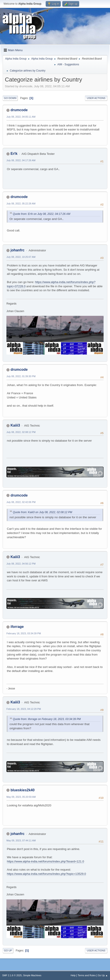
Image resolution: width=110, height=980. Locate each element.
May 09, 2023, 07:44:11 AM (21, 840)
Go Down (10, 98)
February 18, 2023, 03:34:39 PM (24, 633)
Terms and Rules (87, 975)
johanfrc (17, 250)
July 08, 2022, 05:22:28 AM (21, 204)
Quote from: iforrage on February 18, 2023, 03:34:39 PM (47, 719)
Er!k (14, 154)
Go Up (8, 951)
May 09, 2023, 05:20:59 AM (21, 797)
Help (73, 975)
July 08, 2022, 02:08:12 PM (21, 432)
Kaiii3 (15, 425)
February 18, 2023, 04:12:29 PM (24, 709)
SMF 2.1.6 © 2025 (12, 975)
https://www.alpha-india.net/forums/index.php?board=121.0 (45, 861)
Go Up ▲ (103, 975)
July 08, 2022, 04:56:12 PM (21, 564)
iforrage (17, 627)
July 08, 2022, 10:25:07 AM (21, 257)
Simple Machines (32, 975)
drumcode (19, 110)
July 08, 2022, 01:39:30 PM (21, 376)
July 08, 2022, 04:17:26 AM (21, 160)
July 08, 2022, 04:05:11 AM (21, 117)
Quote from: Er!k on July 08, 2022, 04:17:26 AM (42, 214)
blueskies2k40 (22, 790)
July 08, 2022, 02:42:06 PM (21, 502)
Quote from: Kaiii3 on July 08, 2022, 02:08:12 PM (42, 512)
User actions (96, 98)
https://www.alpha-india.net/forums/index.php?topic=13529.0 (46, 874)
